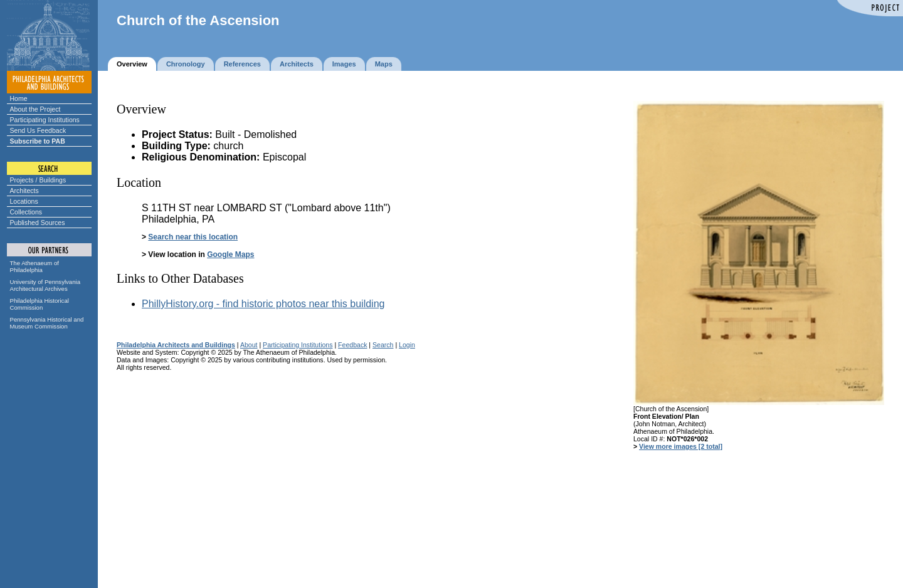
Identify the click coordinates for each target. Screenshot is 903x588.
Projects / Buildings (38, 180)
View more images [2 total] (681, 446)
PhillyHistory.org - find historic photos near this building (263, 304)
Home (19, 98)
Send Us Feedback (38, 130)
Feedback (352, 345)
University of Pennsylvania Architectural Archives (45, 285)
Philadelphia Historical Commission (40, 304)
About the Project (35, 109)
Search (383, 345)
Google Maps (230, 255)
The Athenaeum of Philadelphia (34, 266)
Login (407, 345)
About (249, 345)
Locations (24, 201)
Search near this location (193, 237)
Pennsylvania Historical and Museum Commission (47, 323)
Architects (24, 191)
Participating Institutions (45, 120)
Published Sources (38, 223)
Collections (26, 212)
